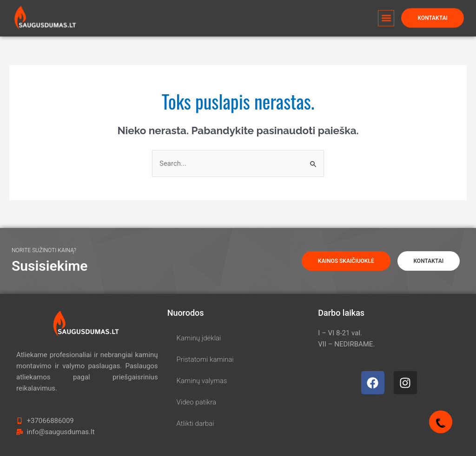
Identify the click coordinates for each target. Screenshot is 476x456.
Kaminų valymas (202, 381)
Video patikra (196, 402)
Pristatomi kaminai (205, 359)
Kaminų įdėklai (199, 338)
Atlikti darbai (195, 423)
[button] (386, 15)
